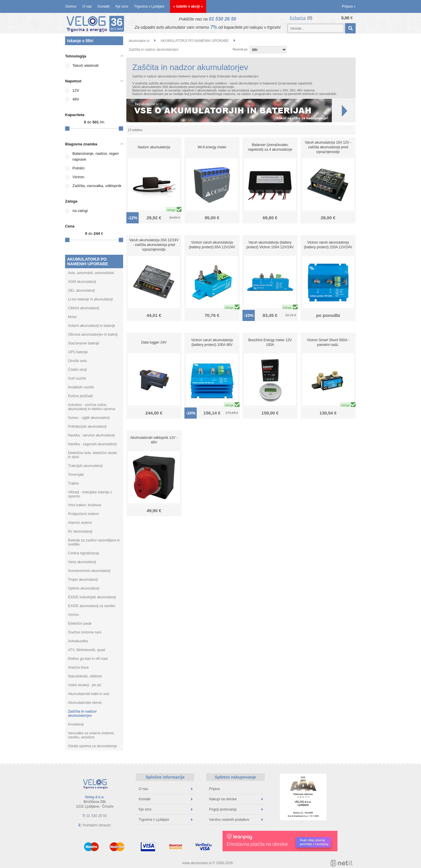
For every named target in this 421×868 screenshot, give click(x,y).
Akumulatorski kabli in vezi (89, 694)
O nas (87, 6)
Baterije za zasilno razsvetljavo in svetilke (94, 542)
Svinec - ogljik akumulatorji (89, 418)
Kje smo (122, 6)
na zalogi (80, 211)
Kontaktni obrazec (97, 825)
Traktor (74, 483)
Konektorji (76, 724)
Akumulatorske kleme (85, 703)
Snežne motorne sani (85, 632)
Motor (73, 317)
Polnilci (78, 168)
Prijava (349, 6)
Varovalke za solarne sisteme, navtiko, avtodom (91, 735)
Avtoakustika (78, 641)
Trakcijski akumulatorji (85, 466)
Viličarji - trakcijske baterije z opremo (90, 494)
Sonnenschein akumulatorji (89, 571)
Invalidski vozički (81, 387)
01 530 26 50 (222, 19)
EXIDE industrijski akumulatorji (92, 597)
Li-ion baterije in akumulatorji (90, 299)
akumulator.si (139, 41)
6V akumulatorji (80, 531)
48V (76, 99)
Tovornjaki (76, 475)
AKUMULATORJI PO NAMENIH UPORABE (88, 261)
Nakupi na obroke (236, 799)
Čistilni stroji (77, 370)
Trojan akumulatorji (83, 580)
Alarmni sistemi (80, 523)
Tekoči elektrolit (85, 66)
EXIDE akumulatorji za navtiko (92, 606)
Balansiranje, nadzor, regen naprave (96, 156)
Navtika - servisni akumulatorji (91, 435)
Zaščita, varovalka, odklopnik (97, 186)
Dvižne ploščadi (80, 396)
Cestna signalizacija (84, 553)
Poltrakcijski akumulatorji (87, 427)
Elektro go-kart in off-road (88, 659)
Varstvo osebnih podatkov (236, 820)
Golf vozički (77, 378)
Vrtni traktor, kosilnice (85, 505)
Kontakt (104, 6)
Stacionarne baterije (84, 343)
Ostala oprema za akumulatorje (92, 746)
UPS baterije (78, 352)
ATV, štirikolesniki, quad (86, 650)
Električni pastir (80, 624)
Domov (71, 6)
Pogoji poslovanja (236, 809)
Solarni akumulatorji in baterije (92, 326)
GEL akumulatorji (82, 291)
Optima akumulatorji (84, 588)
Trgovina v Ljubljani (149, 6)
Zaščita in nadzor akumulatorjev (82, 714)
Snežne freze (78, 667)
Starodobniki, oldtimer (85, 676)
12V (76, 90)
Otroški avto (77, 361)
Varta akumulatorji (82, 562)
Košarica (298, 18)
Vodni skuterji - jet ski (85, 685)
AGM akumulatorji (82, 282)
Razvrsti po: (241, 49)
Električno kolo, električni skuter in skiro (93, 455)
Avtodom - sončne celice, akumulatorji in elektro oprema (92, 407)
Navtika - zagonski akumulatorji (92, 444)
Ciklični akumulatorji (84, 308)
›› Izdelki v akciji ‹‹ (188, 6)
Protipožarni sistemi (83, 514)
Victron (78, 177)
